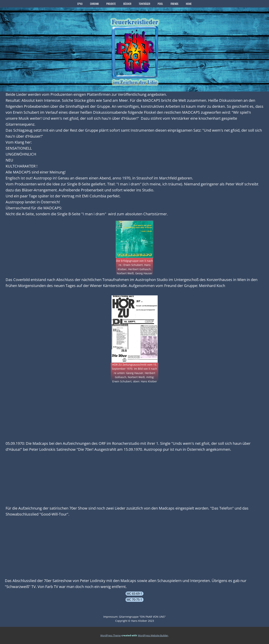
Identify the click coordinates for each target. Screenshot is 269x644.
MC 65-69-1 (134, 594)
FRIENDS (174, 4)
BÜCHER (127, 4)
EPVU (80, 4)
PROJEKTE (111, 4)
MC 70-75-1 (134, 600)
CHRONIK (94, 4)
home (189, 4)
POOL (160, 4)
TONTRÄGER (144, 4)
